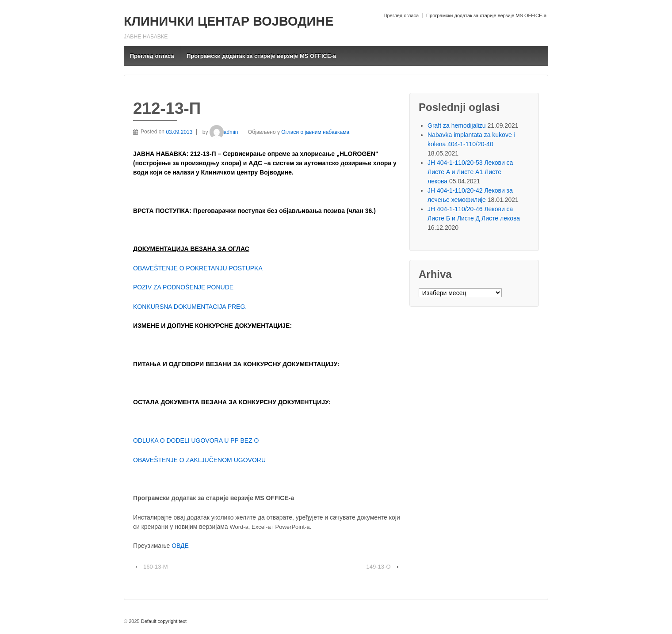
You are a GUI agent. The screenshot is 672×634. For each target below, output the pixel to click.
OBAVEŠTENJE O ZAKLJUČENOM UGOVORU (199, 460)
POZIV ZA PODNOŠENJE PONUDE (183, 287)
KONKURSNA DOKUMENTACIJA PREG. (190, 307)
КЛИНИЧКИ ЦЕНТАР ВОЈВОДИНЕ (229, 21)
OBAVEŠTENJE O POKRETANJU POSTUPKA (198, 268)
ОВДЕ (180, 546)
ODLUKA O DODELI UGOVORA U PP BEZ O (196, 440)
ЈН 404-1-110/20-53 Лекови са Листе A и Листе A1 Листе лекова (470, 172)
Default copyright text (163, 621)
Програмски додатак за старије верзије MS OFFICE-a (486, 15)
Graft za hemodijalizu (457, 125)
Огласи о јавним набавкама (315, 132)
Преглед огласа (401, 15)
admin (224, 132)
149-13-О (379, 567)
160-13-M (156, 567)
